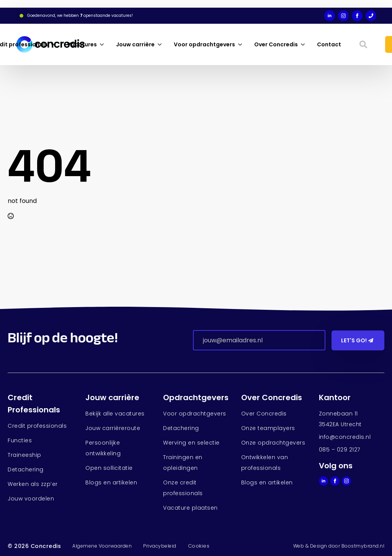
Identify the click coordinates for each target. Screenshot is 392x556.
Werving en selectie (191, 443)
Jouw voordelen (31, 499)
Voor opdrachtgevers (204, 44)
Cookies (199, 546)
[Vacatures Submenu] (103, 44)
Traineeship (24, 455)
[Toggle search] (363, 44)
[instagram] (343, 16)
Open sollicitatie (109, 468)
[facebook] (357, 16)
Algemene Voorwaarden (102, 546)
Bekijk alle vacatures (115, 414)
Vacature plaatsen (190, 508)
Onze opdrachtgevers (273, 443)
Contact (329, 44)
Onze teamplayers (268, 428)
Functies (20, 440)
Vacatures (82, 44)
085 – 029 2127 (340, 450)
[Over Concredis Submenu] (304, 44)
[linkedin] (330, 16)
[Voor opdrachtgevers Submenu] (242, 44)
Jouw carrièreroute (113, 428)
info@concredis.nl (345, 437)
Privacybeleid (160, 546)
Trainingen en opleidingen (183, 463)
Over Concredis (276, 44)
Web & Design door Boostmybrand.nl (339, 546)
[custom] (371, 16)
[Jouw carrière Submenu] (161, 44)
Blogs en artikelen (111, 482)
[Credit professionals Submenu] (54, 44)
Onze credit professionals (183, 488)
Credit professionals (37, 426)
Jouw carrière (135, 44)
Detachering (26, 469)
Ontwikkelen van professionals (265, 463)
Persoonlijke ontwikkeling (103, 448)
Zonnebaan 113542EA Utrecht (340, 419)
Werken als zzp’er (33, 484)
